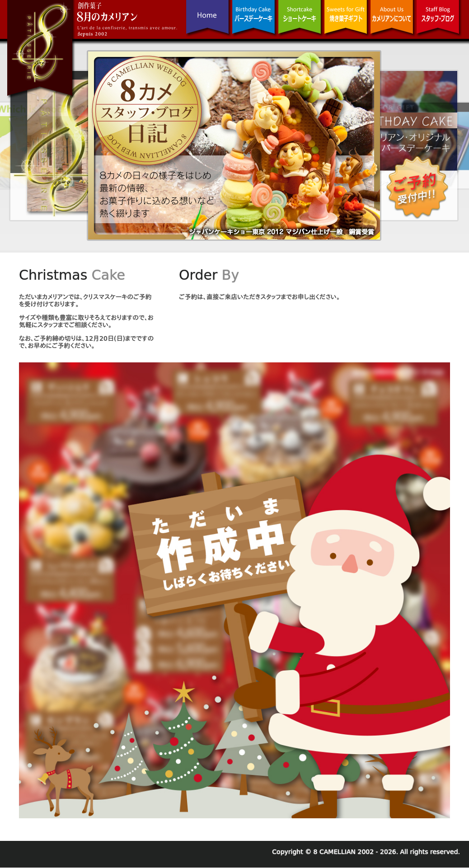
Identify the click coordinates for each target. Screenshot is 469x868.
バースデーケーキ (255, 26)
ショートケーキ (301, 26)
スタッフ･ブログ (439, 26)
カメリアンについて (393, 26)
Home (209, 26)
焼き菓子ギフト (347, 26)
